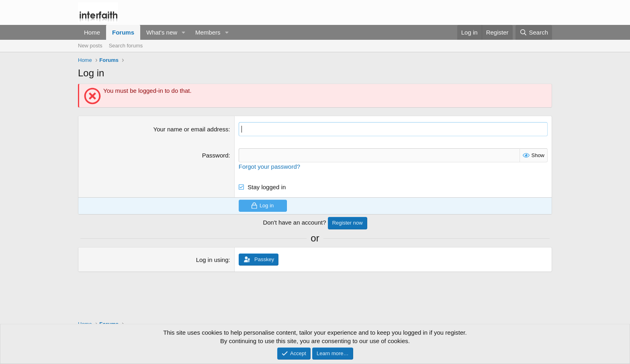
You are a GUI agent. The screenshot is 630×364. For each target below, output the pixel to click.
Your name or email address (191, 129)
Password (215, 155)
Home (92, 32)
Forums (123, 32)
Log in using (212, 260)
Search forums (126, 46)
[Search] (534, 32)
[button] (184, 32)
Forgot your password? (269, 167)
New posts (90, 46)
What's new (162, 32)
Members (208, 32)
